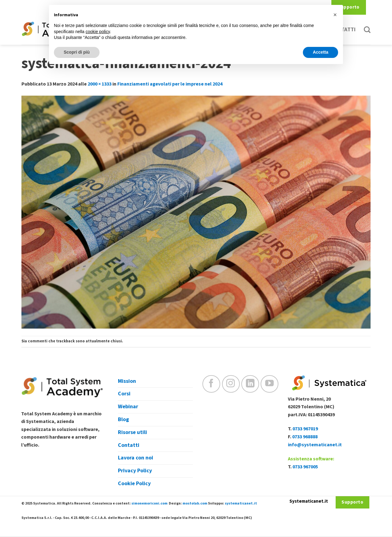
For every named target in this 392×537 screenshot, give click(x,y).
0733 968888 (305, 437)
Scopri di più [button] (77, 52)
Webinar (128, 407)
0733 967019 (305, 429)
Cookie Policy (134, 484)
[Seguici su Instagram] (231, 384)
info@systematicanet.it (315, 445)
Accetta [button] (320, 52)
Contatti (129, 445)
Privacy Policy (135, 471)
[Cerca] (367, 30)
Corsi (124, 394)
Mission (127, 381)
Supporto (349, 7)
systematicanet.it (241, 503)
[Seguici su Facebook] (211, 384)
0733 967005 (305, 467)
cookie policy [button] (98, 32)
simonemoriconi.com (149, 503)
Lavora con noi (136, 458)
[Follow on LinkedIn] (250, 384)
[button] (335, 15)
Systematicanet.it (309, 501)
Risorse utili (132, 432)
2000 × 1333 (100, 84)
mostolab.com (195, 503)
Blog (123, 419)
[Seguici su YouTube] (269, 384)
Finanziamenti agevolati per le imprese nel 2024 (170, 84)
